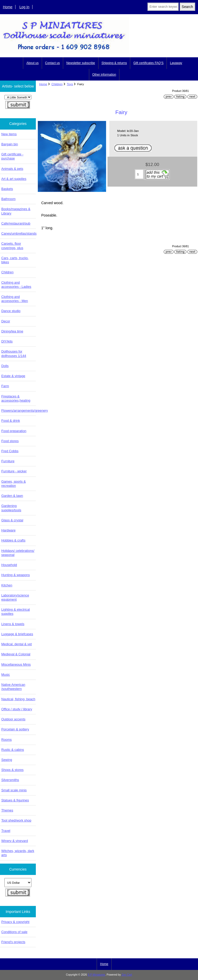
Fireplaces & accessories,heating (16, 398)
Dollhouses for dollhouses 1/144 (14, 353)
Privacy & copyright (15, 922)
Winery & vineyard (15, 841)
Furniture (8, 461)
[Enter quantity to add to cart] (139, 174)
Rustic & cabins (13, 750)
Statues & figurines (15, 800)
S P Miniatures (96, 975)
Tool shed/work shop (16, 820)
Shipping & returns (114, 63)
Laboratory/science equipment (15, 597)
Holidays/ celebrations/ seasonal (18, 553)
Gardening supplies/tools (11, 508)
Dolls (5, 366)
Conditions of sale (14, 932)
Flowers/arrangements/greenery (19, 411)
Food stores (10, 441)
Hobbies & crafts (13, 540)
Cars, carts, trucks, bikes (15, 260)
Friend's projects (13, 942)
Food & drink (11, 421)
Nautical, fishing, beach (18, 699)
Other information (104, 75)
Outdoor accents (13, 719)
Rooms (6, 740)
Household (9, 565)
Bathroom (8, 199)
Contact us (52, 63)
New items (9, 134)
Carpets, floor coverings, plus (12, 246)
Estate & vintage (13, 376)
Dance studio (11, 311)
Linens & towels (13, 624)
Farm (5, 386)
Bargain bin (10, 144)
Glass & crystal (12, 520)
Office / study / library (17, 709)
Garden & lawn (12, 496)
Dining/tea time (12, 331)
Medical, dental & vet (16, 644)
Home (8, 7)
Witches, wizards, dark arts (18, 853)
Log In (24, 7)
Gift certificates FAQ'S (148, 63)
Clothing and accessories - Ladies (16, 285)
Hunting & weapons (16, 575)
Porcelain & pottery (15, 729)
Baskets (7, 189)
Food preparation (14, 431)
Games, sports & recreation (14, 484)
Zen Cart (127, 975)
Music (6, 675)
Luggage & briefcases (17, 634)
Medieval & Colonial (16, 654)
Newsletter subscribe (81, 63)
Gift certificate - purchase (12, 156)
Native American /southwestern (13, 687)
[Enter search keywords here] (163, 7)
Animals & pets (12, 169)
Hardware (8, 530)
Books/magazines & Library (16, 211)
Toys (70, 84)
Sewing (7, 760)
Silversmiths (10, 780)
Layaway (176, 63)
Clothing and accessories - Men (15, 299)
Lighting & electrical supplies (16, 612)
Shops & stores (12, 770)
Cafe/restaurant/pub (16, 223)
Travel (6, 831)
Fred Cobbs (10, 451)
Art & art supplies (14, 179)
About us (32, 63)
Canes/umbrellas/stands (19, 233)
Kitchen (7, 585)
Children (57, 84)
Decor (6, 321)
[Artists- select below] (18, 97)
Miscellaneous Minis (16, 664)
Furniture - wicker (14, 471)
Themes (7, 810)
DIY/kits (7, 341)
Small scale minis (14, 790)
